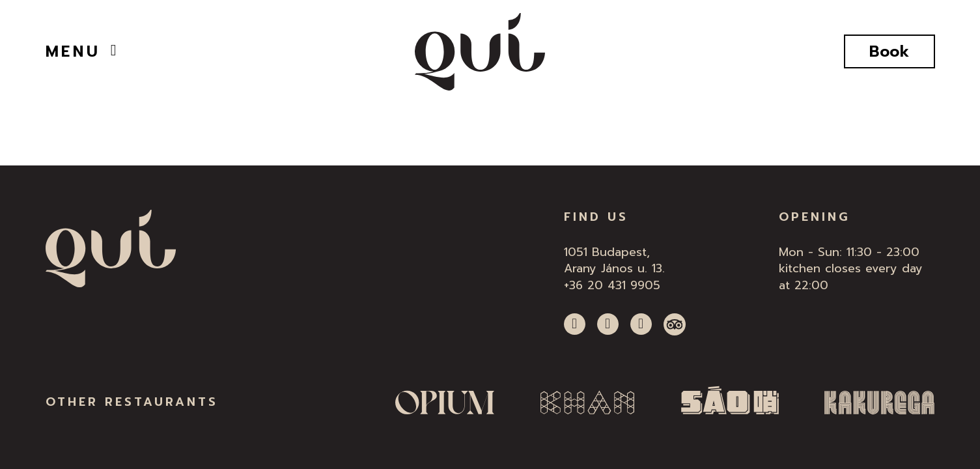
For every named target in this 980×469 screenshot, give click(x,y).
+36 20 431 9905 (612, 285)
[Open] (114, 50)
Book (889, 51)
